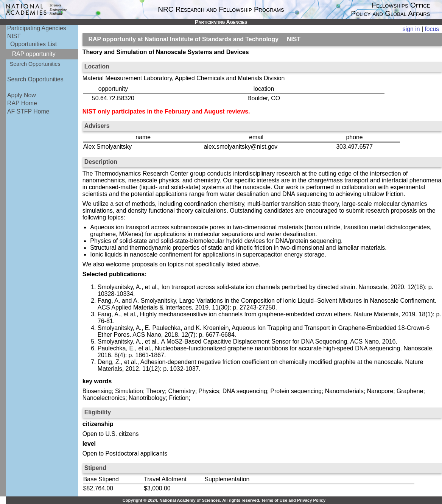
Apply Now (22, 95)
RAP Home (22, 103)
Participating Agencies (37, 28)
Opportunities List (33, 44)
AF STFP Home (28, 111)
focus (432, 29)
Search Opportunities (35, 64)
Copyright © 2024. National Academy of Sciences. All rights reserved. (191, 500)
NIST (14, 36)
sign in (411, 29)
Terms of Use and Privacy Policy (293, 500)
